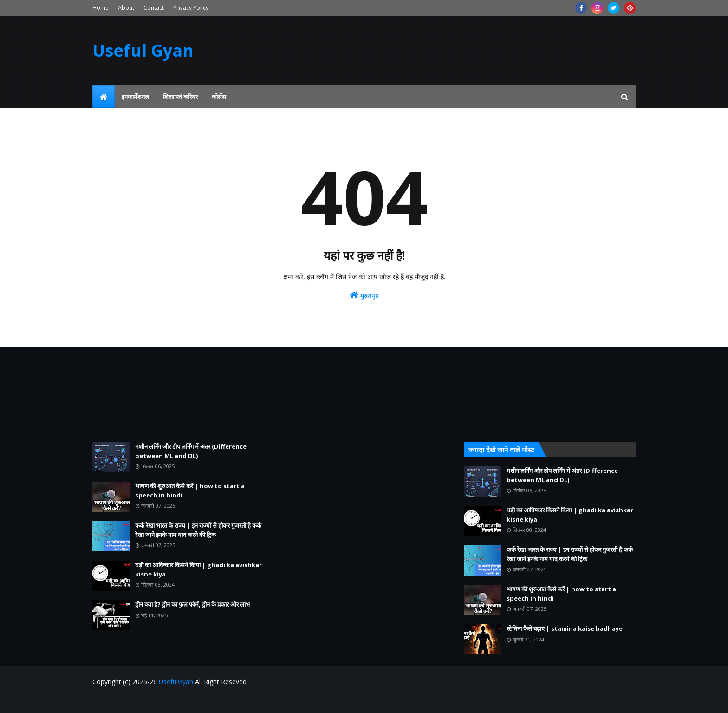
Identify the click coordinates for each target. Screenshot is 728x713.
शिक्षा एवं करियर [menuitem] (180, 97)
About (126, 8)
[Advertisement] (178, 395)
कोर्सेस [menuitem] (219, 97)
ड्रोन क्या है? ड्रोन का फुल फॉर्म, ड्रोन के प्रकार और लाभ (192, 604)
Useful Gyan (143, 50)
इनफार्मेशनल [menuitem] (135, 97)
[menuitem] (104, 97)
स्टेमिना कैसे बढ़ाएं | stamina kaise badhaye (565, 628)
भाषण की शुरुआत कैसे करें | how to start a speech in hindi (190, 491)
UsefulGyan (176, 682)
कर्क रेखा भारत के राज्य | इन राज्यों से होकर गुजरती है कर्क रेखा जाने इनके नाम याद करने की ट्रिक (198, 530)
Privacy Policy (191, 8)
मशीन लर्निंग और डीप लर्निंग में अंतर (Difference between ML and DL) (191, 451)
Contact (154, 8)
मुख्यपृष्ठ (364, 295)
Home (101, 8)
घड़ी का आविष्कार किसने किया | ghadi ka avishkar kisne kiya (198, 569)
